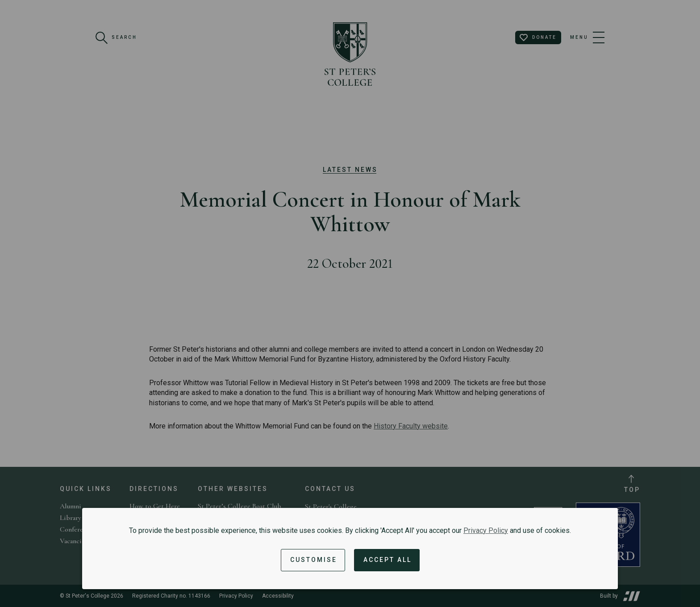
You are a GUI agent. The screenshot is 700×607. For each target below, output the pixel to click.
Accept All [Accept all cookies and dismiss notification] (387, 560)
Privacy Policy (486, 530)
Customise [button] (314, 560)
